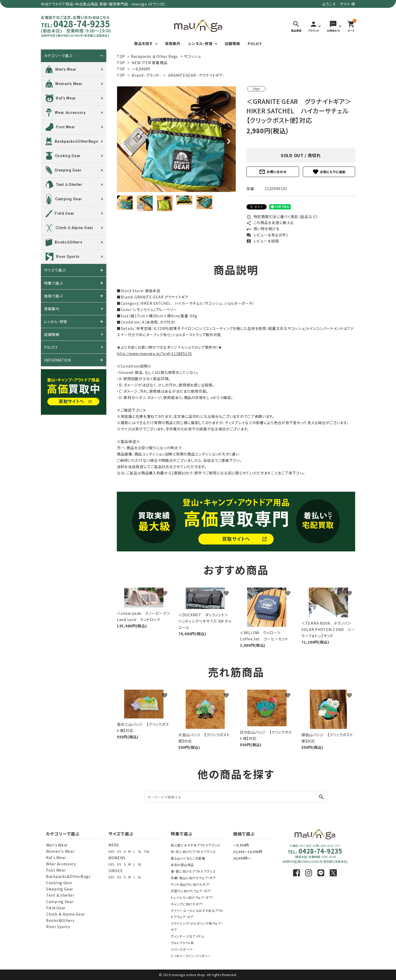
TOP (121, 56)
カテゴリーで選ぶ (58, 56)
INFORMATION (57, 360)
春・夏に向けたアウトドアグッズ (193, 871)
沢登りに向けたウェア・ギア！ (191, 891)
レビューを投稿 (263, 241)
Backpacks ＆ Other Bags (155, 56)
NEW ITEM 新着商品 (150, 63)
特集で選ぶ (53, 283)
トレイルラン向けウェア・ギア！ (192, 897)
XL (140, 851)
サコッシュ (192, 56)
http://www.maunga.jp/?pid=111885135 (154, 353)
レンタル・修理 (200, 43)
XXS (111, 851)
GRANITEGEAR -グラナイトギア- (196, 75)
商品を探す (144, 43)
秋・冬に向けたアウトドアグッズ (193, 852)
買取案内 (173, 43)
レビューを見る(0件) (267, 235)
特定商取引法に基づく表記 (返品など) (282, 217)
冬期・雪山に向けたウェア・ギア (193, 878)
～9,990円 (141, 69)
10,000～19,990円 (248, 852)
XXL (147, 851)
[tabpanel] (176, 139)
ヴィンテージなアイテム (188, 936)
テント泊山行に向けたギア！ (191, 884)
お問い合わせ (273, 172)
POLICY (255, 43)
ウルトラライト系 (182, 943)
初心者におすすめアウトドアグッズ (195, 845)
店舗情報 (232, 43)
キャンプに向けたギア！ (187, 904)
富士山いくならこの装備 (188, 858)
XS (119, 851)
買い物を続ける (263, 229)
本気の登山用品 (182, 865)
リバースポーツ (182, 949)
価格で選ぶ (53, 296)
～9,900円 (241, 845)
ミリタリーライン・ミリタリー (191, 956)
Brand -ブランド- (146, 75)
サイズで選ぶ (55, 270)
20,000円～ (242, 858)
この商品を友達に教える (270, 223)
